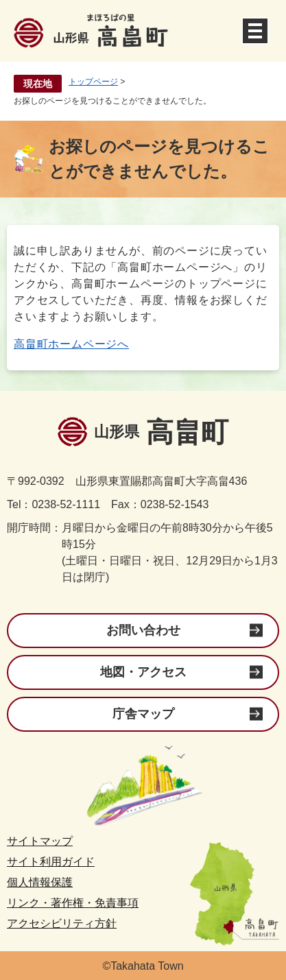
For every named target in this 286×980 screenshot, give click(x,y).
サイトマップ (40, 841)
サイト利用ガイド (51, 862)
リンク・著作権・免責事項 (73, 903)
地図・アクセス (143, 672)
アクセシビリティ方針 (62, 923)
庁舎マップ (143, 714)
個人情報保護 (40, 882)
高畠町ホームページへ (71, 344)
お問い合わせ (143, 630)
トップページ (93, 82)
